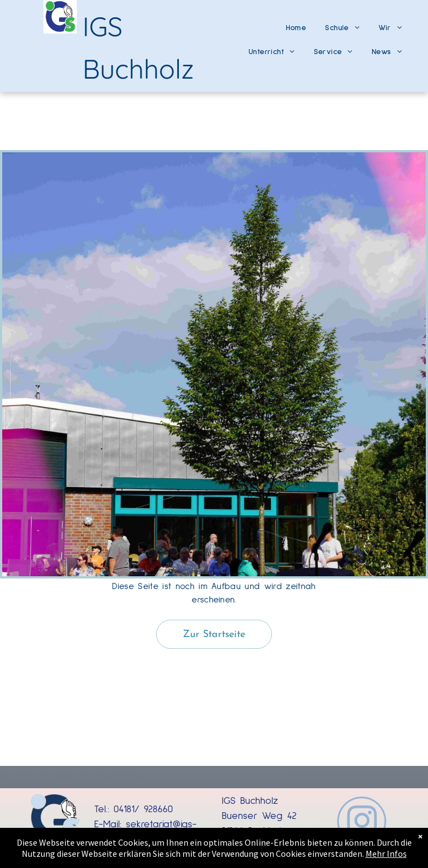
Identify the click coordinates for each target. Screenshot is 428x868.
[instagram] (362, 823)
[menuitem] (296, 24)
